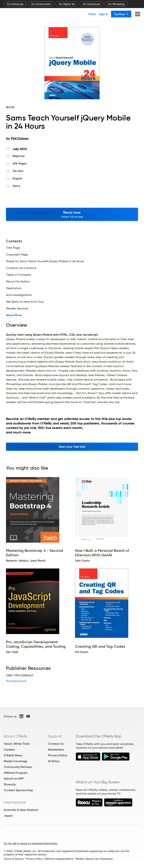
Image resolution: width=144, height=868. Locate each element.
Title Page (13, 248)
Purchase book (16, 681)
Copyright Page (17, 255)
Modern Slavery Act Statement (94, 859)
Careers (9, 750)
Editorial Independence (59, 859)
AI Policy (54, 761)
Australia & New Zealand (21, 810)
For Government (41, 4)
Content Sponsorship (18, 790)
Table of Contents (18, 275)
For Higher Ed (67, 4)
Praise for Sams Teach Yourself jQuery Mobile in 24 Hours (45, 261)
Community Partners (18, 767)
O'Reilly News (13, 755)
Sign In (103, 14)
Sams (16, 186)
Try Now (121, 14)
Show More (14, 315)
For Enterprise (15, 4)
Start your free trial (72, 447)
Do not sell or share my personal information (30, 843)
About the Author (18, 282)
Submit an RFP (14, 779)
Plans (92, 14)
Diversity (10, 784)
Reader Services (17, 309)
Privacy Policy (58, 755)
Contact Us (56, 744)
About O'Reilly (16, 736)
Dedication (14, 288)
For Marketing (116, 4)
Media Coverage (15, 761)
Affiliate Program (16, 773)
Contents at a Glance (21, 268)
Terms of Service (14, 859)
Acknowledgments (19, 295)
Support (55, 736)
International (15, 802)
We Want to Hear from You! (25, 302)
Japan (8, 816)
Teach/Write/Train (17, 744)
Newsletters (56, 750)
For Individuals (91, 4)
